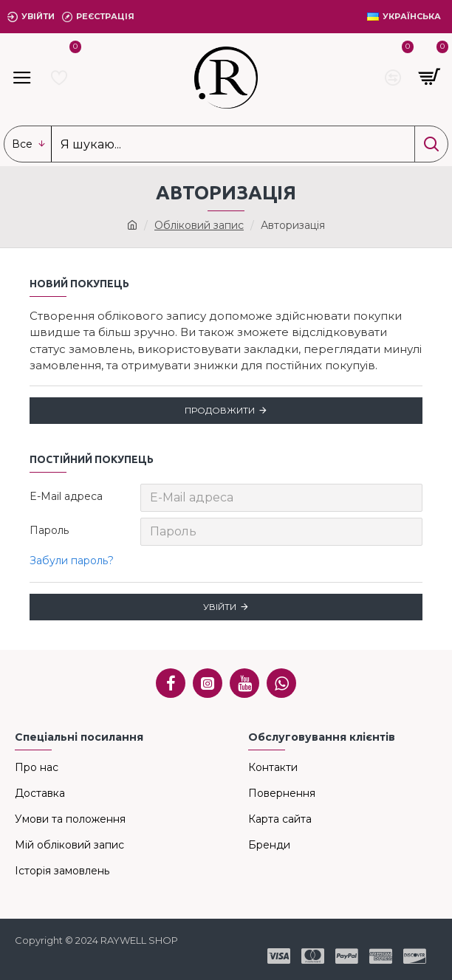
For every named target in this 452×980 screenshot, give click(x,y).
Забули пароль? (72, 561)
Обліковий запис (199, 225)
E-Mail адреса (66, 496)
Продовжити (220, 410)
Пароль (49, 530)
